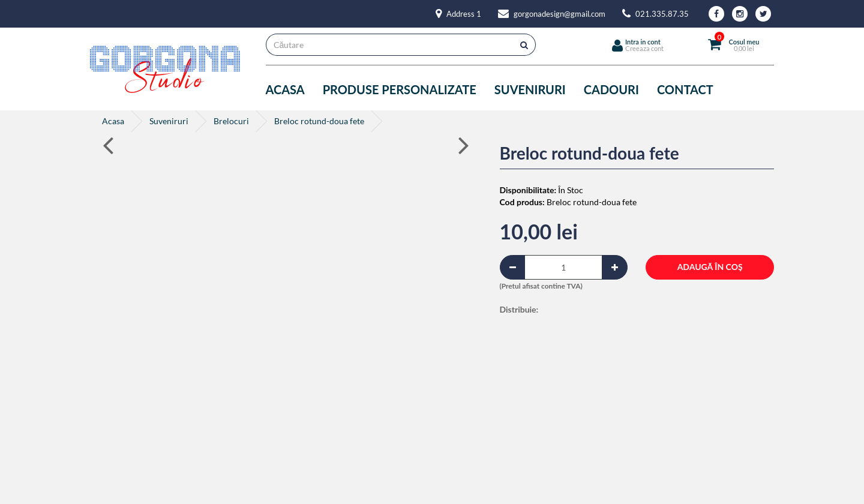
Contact (685, 89)
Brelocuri (231, 121)
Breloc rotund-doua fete (319, 121)
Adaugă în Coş (710, 267)
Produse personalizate (400, 89)
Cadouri (611, 89)
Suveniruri (530, 89)
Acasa (285, 89)
